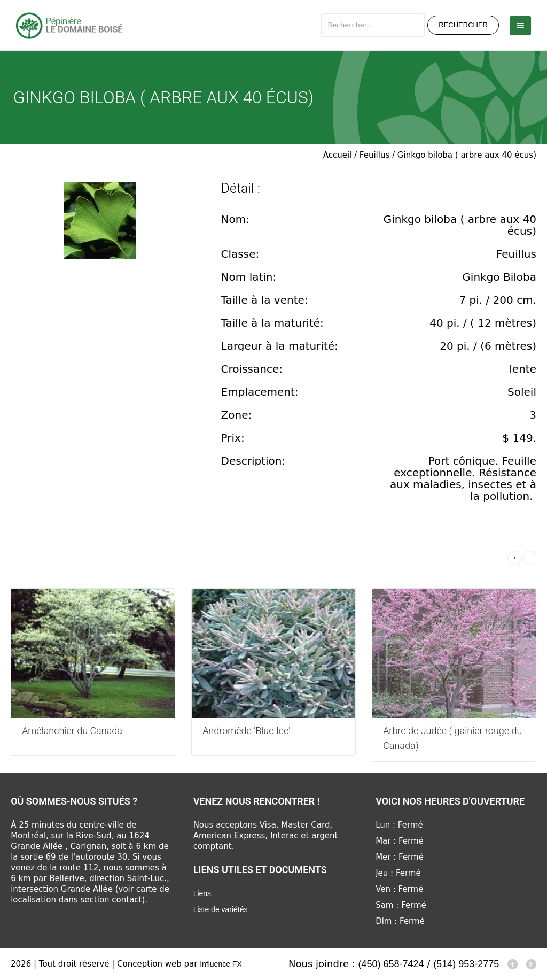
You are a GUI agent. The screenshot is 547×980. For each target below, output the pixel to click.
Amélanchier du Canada (72, 731)
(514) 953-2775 (466, 964)
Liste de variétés (221, 909)
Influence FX (221, 964)
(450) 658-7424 (391, 964)
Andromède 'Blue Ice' (246, 731)
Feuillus (374, 155)
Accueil (338, 155)
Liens (202, 893)
